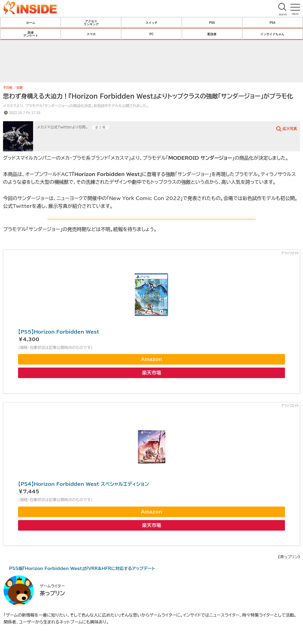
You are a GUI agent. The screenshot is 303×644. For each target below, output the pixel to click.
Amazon (151, 359)
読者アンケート (31, 34)
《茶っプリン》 (289, 557)
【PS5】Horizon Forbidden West (58, 332)
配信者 (212, 34)
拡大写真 (290, 128)
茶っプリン (52, 593)
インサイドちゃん (272, 34)
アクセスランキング (91, 23)
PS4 (272, 23)
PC (151, 34)
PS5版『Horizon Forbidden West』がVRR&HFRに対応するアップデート (82, 569)
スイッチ (151, 23)
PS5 (212, 23)
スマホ (91, 34)
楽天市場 (151, 373)
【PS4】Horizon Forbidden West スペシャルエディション (83, 484)
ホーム (31, 23)
